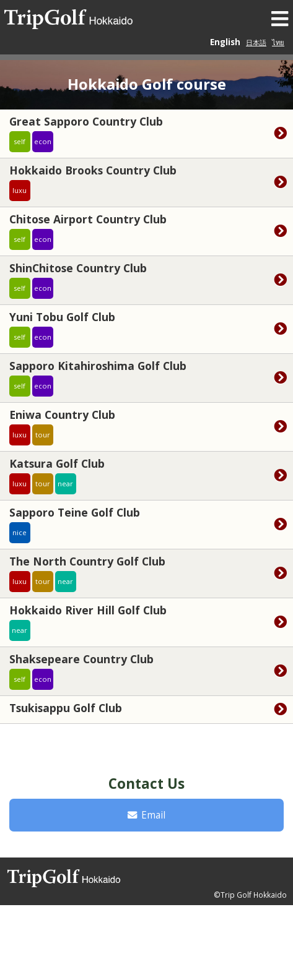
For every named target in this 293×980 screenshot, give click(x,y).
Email (147, 815)
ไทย (278, 42)
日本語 (256, 42)
